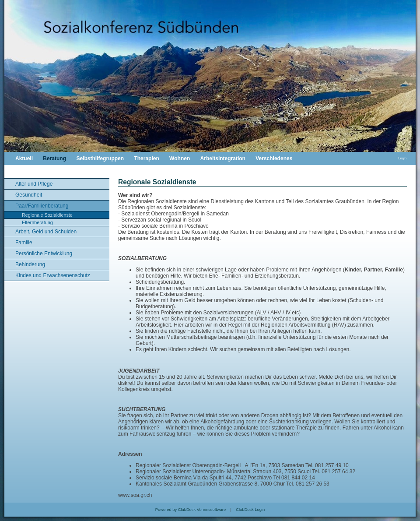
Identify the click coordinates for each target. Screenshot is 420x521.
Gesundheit (29, 195)
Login (402, 158)
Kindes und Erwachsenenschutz (53, 275)
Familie (24, 243)
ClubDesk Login (250, 510)
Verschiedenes (274, 158)
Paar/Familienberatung (42, 206)
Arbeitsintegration (223, 158)
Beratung (54, 158)
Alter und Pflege (34, 184)
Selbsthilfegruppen (100, 158)
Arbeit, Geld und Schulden (46, 232)
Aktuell (24, 158)
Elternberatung (37, 222)
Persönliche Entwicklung (44, 253)
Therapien (146, 158)
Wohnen (180, 158)
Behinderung (30, 264)
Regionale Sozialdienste (47, 215)
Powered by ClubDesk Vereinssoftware (191, 510)
